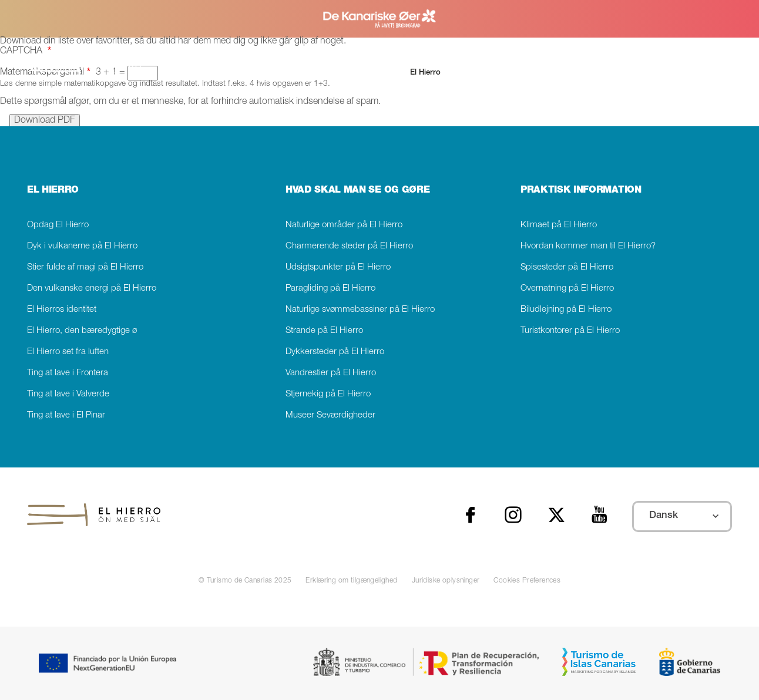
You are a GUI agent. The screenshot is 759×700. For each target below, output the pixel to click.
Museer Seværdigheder (330, 415)
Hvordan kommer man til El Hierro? (588, 246)
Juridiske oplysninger (446, 581)
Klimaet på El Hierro (559, 225)
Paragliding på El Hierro (330, 289)
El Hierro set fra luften (68, 352)
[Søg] (271, 73)
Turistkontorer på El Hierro (570, 331)
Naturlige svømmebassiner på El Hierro (360, 310)
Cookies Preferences (527, 581)
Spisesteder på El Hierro (567, 267)
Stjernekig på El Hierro (328, 394)
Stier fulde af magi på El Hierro (85, 267)
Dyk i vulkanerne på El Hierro (82, 246)
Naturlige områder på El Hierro (344, 225)
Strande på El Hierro (324, 331)
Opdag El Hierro (58, 225)
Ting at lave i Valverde (68, 394)
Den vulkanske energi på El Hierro (92, 289)
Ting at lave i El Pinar (66, 415)
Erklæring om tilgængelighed (351, 581)
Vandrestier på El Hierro (331, 373)
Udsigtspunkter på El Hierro (338, 267)
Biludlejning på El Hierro (566, 310)
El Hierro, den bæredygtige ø (82, 331)
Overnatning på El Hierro (567, 289)
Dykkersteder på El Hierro (335, 352)
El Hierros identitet (62, 310)
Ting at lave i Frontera (68, 373)
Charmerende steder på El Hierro (349, 246)
